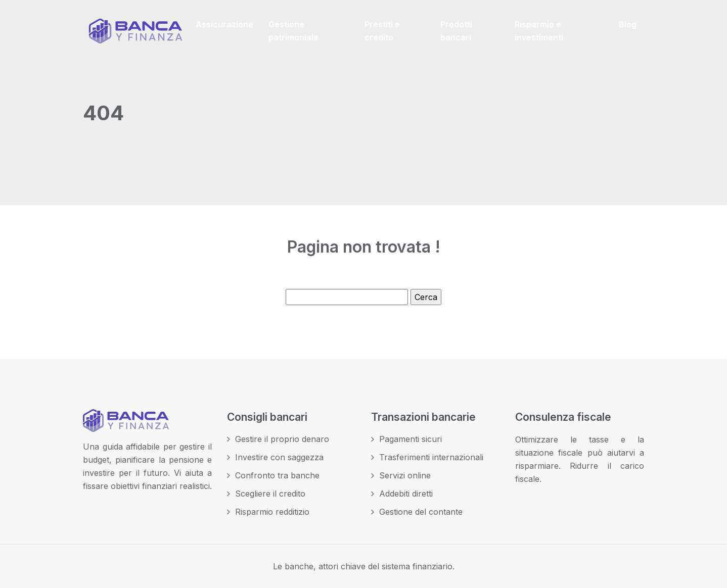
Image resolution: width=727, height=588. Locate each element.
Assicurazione (224, 24)
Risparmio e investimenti (539, 31)
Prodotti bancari (456, 31)
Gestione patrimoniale (293, 31)
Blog (628, 24)
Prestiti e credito (382, 31)
